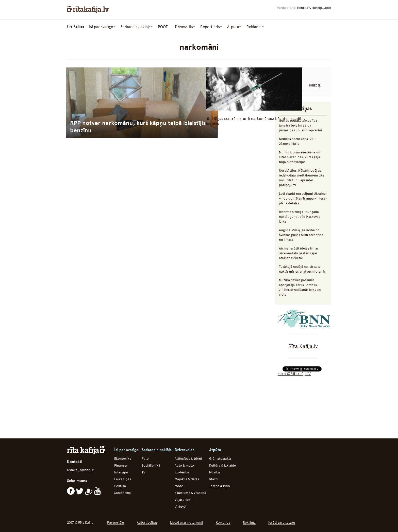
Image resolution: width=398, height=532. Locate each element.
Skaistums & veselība (190, 492)
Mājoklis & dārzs (187, 479)
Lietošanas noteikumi (187, 522)
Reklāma (249, 522)
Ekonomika (123, 458)
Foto (145, 458)
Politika (120, 485)
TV (144, 472)
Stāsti (213, 479)
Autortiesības (147, 522)
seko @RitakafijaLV (294, 373)
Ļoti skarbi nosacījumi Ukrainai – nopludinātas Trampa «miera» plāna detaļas (303, 198)
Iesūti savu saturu (282, 522)
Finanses (121, 465)
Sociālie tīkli (151, 465)
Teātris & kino (220, 485)
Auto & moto (184, 465)
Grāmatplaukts (220, 458)
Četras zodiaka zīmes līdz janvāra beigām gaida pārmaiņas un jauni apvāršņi (301, 125)
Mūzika (214, 472)
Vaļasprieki (183, 499)
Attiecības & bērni (188, 458)
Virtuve (180, 506)
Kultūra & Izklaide (222, 465)
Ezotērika (182, 472)
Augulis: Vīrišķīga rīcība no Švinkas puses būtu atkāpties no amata (301, 234)
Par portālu (116, 522)
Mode (179, 485)
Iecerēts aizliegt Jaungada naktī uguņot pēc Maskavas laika (300, 216)
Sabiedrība (122, 492)
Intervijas (121, 472)
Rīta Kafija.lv (303, 346)
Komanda (223, 522)
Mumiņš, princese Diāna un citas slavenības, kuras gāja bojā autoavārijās (300, 157)
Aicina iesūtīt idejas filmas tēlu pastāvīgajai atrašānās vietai (299, 253)
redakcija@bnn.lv (80, 469)
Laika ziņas (123, 479)
